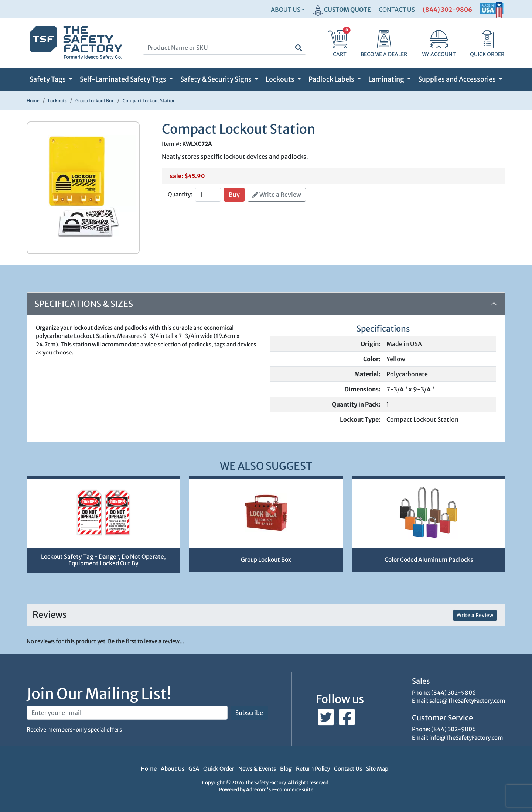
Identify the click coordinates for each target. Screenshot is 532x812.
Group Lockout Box (266, 560)
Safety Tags (48, 79)
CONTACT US (397, 10)
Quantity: (180, 194)
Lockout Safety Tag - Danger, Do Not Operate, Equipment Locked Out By (103, 560)
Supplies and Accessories (458, 79)
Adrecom (256, 790)
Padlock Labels (332, 79)
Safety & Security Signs (216, 79)
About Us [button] (286, 10)
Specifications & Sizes (84, 304)
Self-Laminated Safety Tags (124, 79)
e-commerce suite (292, 790)
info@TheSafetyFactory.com (466, 738)
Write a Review (277, 195)
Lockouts (281, 79)
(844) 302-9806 (447, 10)
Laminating (387, 79)
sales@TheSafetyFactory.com (467, 701)
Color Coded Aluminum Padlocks (429, 560)
